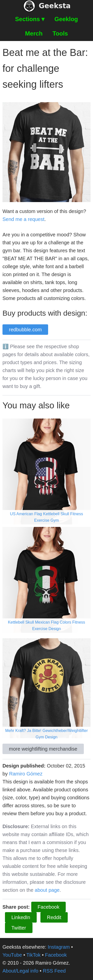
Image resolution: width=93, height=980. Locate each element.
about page (47, 890)
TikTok (33, 955)
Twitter (19, 928)
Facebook (49, 907)
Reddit (54, 917)
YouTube (12, 955)
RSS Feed (54, 971)
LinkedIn (21, 917)
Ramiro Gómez (26, 774)
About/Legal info (20, 971)
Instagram (59, 947)
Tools (60, 33)
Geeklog (66, 19)
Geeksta (47, 6)
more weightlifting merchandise (43, 749)
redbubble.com (25, 330)
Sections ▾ (30, 19)
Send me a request (23, 219)
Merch (34, 33)
